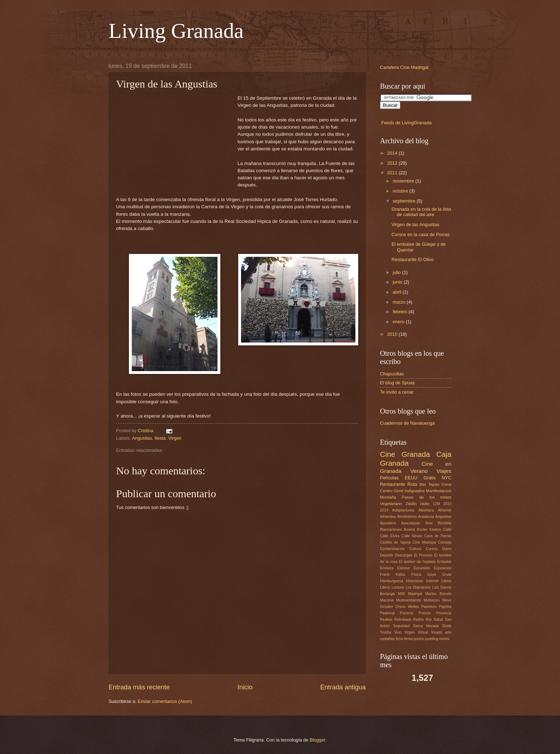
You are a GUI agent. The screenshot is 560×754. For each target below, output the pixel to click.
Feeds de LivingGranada (407, 123)
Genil (398, 491)
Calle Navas (412, 536)
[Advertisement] (177, 139)
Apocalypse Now (417, 523)
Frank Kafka (392, 575)
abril (397, 292)
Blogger (317, 740)
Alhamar (445, 510)
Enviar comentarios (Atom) (165, 701)
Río (429, 620)
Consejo (445, 542)
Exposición (442, 568)
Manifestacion (439, 491)
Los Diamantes (418, 587)
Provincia (444, 613)
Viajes (444, 471)
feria (399, 639)
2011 (393, 173)
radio (425, 504)
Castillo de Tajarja (395, 542)
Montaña (388, 497)
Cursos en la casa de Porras (420, 234)
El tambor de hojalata (417, 562)
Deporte (387, 555)
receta (444, 639)
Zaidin (411, 504)
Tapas (434, 484)
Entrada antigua (343, 687)
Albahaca (426, 510)
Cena (446, 484)
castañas (387, 639)
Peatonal (387, 613)
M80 (401, 594)
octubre (401, 191)
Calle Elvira (390, 536)
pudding (432, 639)
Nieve (447, 600)
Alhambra (388, 517)
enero (399, 322)
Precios (425, 613)
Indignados (415, 491)
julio (397, 272)
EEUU (411, 478)
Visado (437, 632)
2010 (393, 334)
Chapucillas (392, 374)
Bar (423, 484)
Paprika (445, 607)
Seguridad (401, 626)
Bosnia (409, 530)
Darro (447, 549)
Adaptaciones (403, 510)
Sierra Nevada (426, 626)
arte (448, 632)
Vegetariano (391, 504)
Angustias (142, 438)
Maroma (387, 600)
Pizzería (407, 613)
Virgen (175, 438)
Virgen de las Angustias (415, 224)
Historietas (415, 581)
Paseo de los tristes (427, 497)
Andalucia (426, 517)
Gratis (430, 478)
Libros (446, 581)
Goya (432, 575)
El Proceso (423, 555)
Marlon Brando (438, 594)
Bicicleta (445, 523)
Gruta (447, 575)
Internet (432, 581)
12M (436, 504)
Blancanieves (391, 530)
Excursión (422, 568)
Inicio (245, 687)
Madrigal (415, 594)
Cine (387, 454)
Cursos (432, 549)
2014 (393, 153)
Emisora (387, 568)
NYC (447, 478)
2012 (393, 163)
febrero (400, 312)
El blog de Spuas (397, 383)
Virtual (423, 632)
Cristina (146, 431)
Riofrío (419, 620)
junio (398, 282)
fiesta (160, 438)
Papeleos (429, 607)
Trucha (386, 632)
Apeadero (388, 523)
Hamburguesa (392, 581)
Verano (419, 471)
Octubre (387, 607)
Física (416, 575)
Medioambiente (409, 600)
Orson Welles (407, 607)
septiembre (404, 201)
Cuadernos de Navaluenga (407, 423)
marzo (399, 302)
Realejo (386, 620)
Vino (398, 632)
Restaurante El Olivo (412, 259)
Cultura (415, 549)
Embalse (444, 562)
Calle (447, 530)
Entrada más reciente (139, 687)
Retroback (403, 620)
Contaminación (392, 549)
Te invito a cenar (397, 392)
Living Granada (176, 31)
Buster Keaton (429, 530)
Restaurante (392, 484)
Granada (416, 454)
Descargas (403, 555)
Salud (438, 620)
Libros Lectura (392, 587)
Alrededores (407, 517)
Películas (389, 478)
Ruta (412, 484)
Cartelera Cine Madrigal (404, 67)
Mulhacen (432, 600)
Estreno (404, 568)
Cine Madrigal (424, 542)
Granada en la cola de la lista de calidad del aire (421, 212)
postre (419, 639)
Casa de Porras (438, 536)
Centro (386, 491)
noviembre (404, 181)
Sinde (447, 626)
